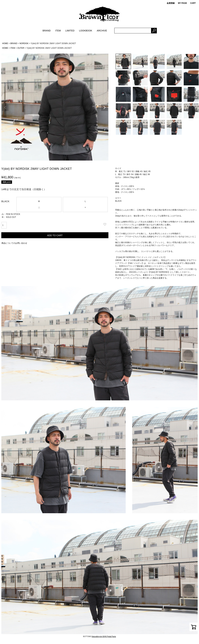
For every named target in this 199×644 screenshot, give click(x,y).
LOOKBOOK (86, 31)
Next (104, 108)
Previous (5, 108)
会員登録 (171, 3)
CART (193, 3)
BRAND (47, 31)
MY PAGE (182, 3)
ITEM (58, 31)
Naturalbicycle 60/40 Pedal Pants (104, 637)
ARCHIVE (102, 31)
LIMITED (70, 31)
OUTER (21, 48)
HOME (5, 43)
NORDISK (24, 43)
